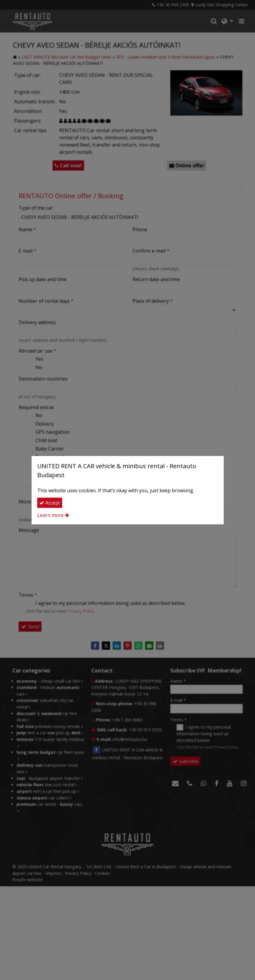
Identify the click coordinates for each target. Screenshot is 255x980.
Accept (50, 503)
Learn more (50, 515)
